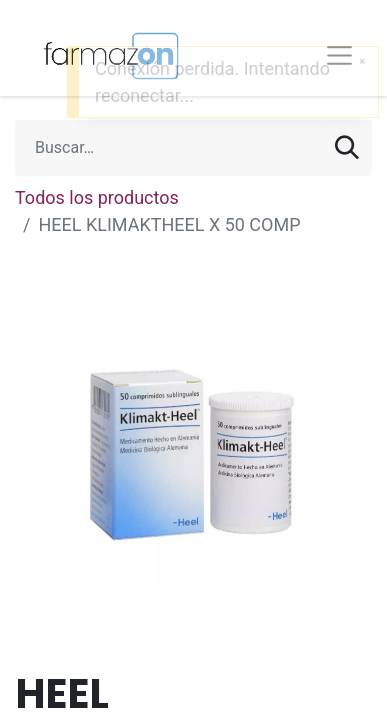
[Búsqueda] (347, 148)
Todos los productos (97, 197)
